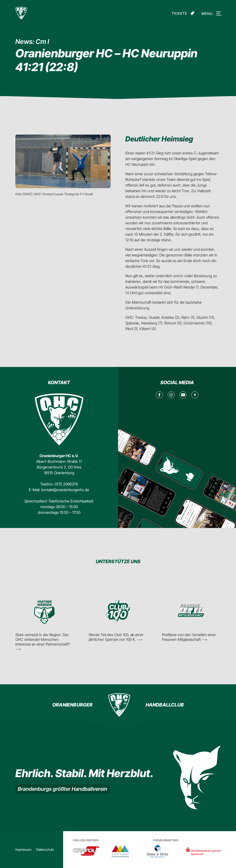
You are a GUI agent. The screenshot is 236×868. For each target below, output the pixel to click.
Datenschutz (45, 849)
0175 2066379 (66, 484)
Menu (211, 14)
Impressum (23, 849)
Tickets (179, 13)
